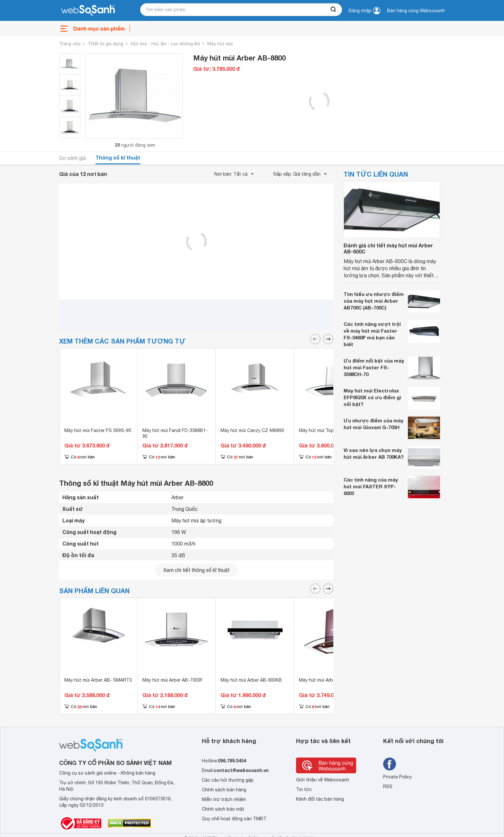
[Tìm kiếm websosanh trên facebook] (390, 764)
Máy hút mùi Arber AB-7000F (173, 680)
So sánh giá (72, 158)
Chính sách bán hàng (224, 790)
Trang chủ (70, 44)
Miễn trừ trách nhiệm (224, 799)
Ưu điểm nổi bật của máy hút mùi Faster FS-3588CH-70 (374, 367)
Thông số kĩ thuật (118, 157)
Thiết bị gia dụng (106, 44)
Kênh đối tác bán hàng (320, 799)
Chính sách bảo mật (223, 809)
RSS (388, 786)
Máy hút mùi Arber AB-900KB (251, 680)
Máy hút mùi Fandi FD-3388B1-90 (175, 433)
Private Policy (397, 777)
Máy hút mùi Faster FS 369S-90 (98, 430)
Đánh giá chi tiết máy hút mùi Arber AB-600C (388, 248)
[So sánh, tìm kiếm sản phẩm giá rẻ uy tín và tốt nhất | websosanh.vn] (88, 11)
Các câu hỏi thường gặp (228, 780)
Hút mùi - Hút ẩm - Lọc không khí (165, 44)
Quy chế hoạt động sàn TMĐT (234, 819)
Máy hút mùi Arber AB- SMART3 (98, 680)
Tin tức (304, 789)
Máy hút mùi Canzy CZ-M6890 (252, 430)
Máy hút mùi (220, 44)
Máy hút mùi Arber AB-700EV (329, 680)
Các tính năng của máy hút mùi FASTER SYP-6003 (371, 486)
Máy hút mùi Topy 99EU (324, 430)
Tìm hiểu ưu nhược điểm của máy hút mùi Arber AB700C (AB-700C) (374, 301)
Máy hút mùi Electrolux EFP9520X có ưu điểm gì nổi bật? (372, 397)
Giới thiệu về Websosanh (323, 780)
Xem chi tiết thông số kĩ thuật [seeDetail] (196, 570)
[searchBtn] (334, 10)
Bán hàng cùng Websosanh (416, 11)
